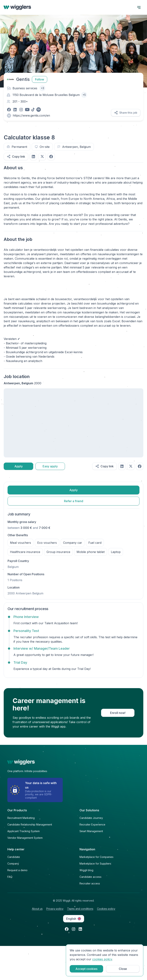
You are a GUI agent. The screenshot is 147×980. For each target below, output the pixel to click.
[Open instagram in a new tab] (73, 929)
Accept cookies (86, 969)
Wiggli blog (86, 870)
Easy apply (50, 466)
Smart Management (91, 831)
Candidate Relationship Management (30, 824)
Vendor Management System (25, 838)
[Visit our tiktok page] (33, 110)
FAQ (10, 877)
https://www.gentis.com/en (31, 115)
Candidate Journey (91, 818)
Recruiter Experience (92, 824)
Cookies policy (106, 909)
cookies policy (102, 959)
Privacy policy (55, 909)
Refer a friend (74, 501)
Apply (19, 466)
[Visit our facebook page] (9, 110)
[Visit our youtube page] (27, 110)
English (74, 919)
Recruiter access (90, 883)
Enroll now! (118, 713)
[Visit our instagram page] (21, 110)
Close (123, 969)
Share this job (126, 113)
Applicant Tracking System (24, 831)
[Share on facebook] (51, 157)
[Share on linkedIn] (33, 157)
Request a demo (17, 870)
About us (37, 909)
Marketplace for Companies (96, 857)
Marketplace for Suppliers (95, 864)
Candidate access (90, 877)
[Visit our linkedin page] (15, 110)
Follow (40, 79)
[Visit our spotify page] (39, 110)
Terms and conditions (80, 909)
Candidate (14, 857)
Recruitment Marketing (21, 818)
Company (13, 864)
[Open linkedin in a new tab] (80, 929)
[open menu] (139, 7)
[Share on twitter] (42, 157)
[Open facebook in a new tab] (67, 929)
